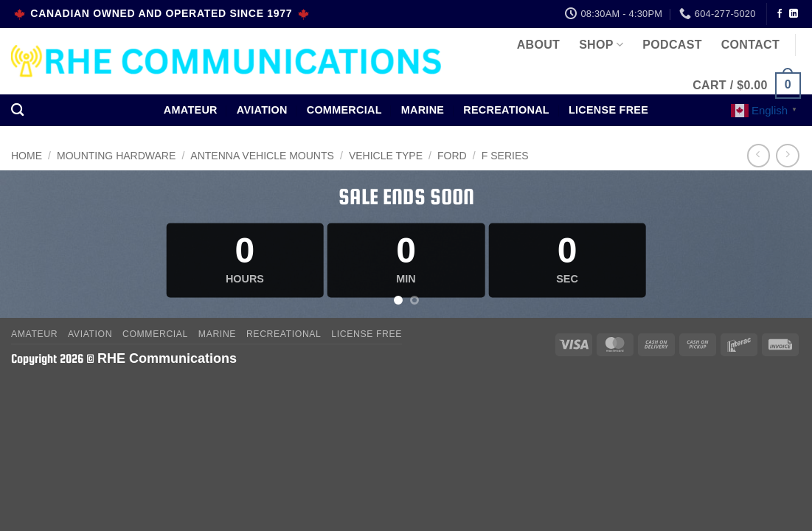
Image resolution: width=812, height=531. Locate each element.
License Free (608, 110)
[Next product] (759, 155)
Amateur (191, 110)
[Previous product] (787, 155)
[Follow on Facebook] (780, 14)
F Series (505, 156)
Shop (601, 45)
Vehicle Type (386, 156)
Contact (750, 45)
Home (27, 156)
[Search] (17, 110)
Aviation (262, 110)
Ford (452, 156)
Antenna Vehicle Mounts (262, 156)
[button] (747, 86)
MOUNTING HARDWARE (116, 156)
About (538, 45)
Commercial (344, 110)
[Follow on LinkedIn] (794, 14)
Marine (423, 110)
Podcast (672, 45)
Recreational (506, 110)
